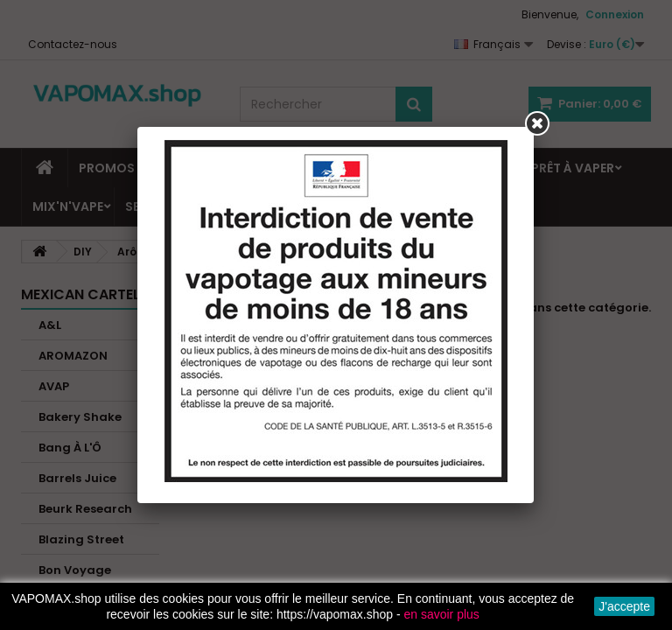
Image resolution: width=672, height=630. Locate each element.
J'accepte (624, 606)
